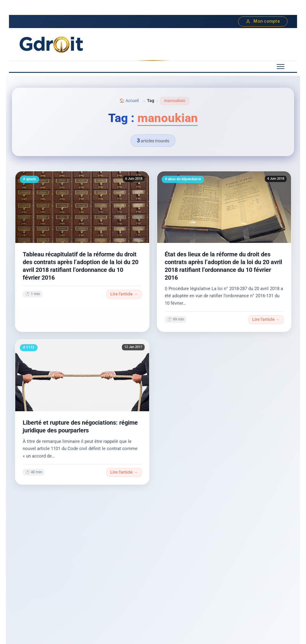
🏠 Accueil (129, 101)
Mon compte (263, 21)
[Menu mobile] (281, 67)
